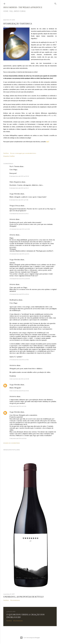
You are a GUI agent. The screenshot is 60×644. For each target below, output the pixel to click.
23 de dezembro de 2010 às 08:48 (20, 279)
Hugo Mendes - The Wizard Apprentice (23, 7)
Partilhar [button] (6, 153)
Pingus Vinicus (15, 206)
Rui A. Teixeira (14, 166)
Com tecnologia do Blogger (30, 638)
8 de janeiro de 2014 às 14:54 (18, 406)
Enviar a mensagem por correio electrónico (23, 153)
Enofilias (12, 156)
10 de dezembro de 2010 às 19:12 (19, 214)
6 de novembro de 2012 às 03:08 (19, 379)
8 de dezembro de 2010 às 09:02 (19, 176)
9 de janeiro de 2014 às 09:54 (18, 438)
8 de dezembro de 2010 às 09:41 (19, 188)
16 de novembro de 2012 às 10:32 (19, 391)
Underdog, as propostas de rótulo (23, 597)
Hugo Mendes (15, 194)
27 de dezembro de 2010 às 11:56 (19, 360)
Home (6, 11)
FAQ (11, 11)
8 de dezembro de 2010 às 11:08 (19, 200)
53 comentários (18, 621)
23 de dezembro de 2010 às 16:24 (19, 294)
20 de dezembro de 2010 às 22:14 (19, 254)
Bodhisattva (14, 300)
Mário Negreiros (15, 182)
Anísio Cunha (20, 11)
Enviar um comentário (12, 443)
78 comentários (15, 600)
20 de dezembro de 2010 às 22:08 (20, 229)
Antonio (12, 219)
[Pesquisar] (55, 3)
